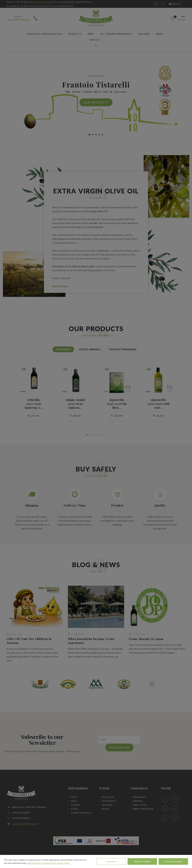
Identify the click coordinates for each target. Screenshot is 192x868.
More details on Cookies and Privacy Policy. (49, 863)
